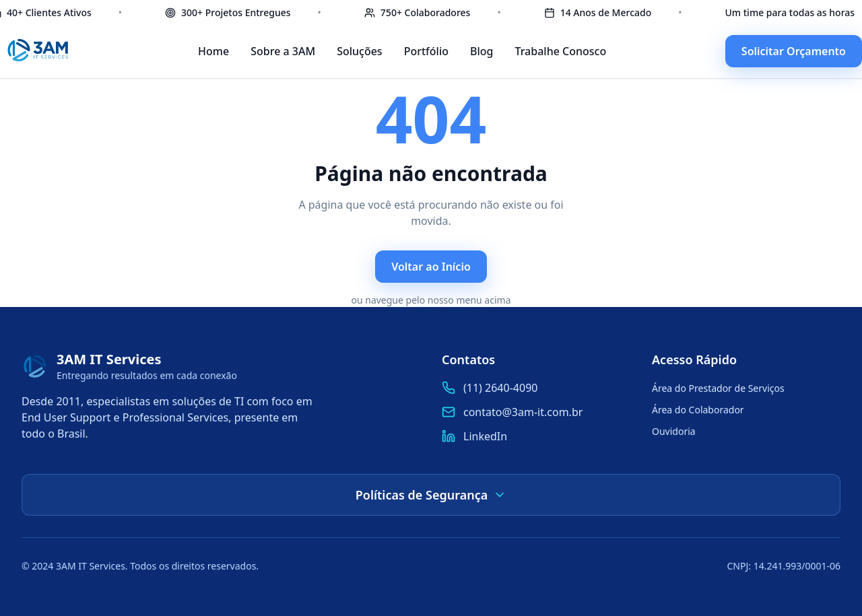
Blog (482, 51)
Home (213, 51)
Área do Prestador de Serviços (718, 388)
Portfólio (426, 51)
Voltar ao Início (431, 267)
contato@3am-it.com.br (523, 412)
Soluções (360, 51)
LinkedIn (485, 436)
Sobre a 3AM (283, 51)
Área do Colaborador (698, 410)
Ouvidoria (674, 431)
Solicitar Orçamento (794, 51)
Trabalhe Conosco (560, 51)
